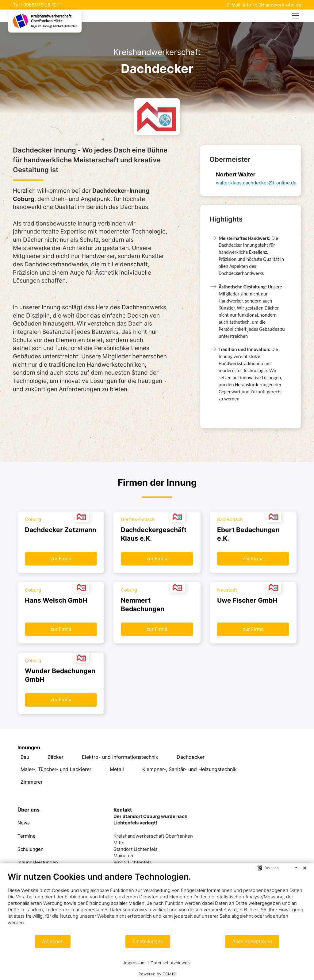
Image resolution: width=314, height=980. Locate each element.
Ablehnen (53, 941)
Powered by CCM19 (157, 974)
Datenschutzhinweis (170, 963)
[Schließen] (305, 868)
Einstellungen (148, 941)
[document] (157, 903)
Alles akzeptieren (252, 941)
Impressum (135, 963)
